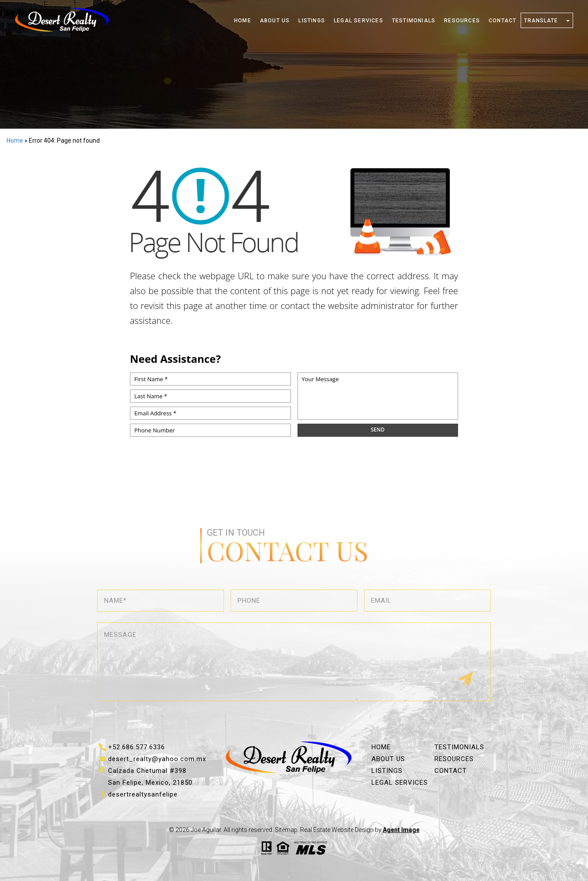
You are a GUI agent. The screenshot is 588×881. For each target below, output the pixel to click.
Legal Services (359, 21)
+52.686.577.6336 (136, 747)
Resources (462, 21)
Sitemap (286, 830)
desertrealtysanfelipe (143, 794)
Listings (312, 21)
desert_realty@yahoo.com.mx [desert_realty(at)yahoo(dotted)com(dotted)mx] (157, 759)
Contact (502, 21)
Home (243, 21)
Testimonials (414, 21)
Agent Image (401, 830)
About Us (275, 21)
